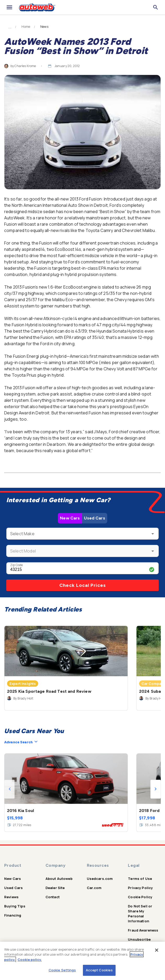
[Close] (157, 950)
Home (26, 27)
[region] (82, 961)
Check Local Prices (83, 585)
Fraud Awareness (143, 930)
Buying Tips (15, 906)
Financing (13, 915)
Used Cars (94, 518)
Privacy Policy (140, 888)
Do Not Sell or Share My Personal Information (140, 914)
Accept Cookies (99, 970)
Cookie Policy (140, 897)
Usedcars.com (100, 879)
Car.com (94, 888)
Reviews (11, 897)
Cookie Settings (62, 970)
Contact (53, 897)
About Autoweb (59, 879)
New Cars (70, 518)
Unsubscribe (139, 939)
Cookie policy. (30, 960)
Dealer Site (55, 888)
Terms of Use (140, 879)
